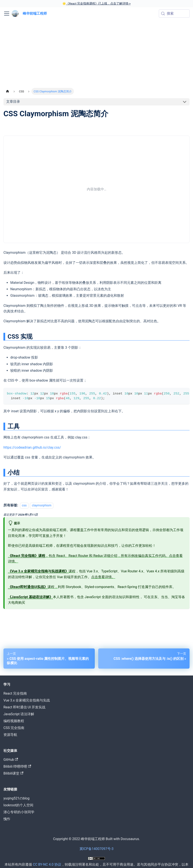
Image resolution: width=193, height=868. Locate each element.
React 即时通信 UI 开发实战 (24, 707)
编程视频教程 (14, 721)
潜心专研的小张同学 (19, 812)
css (24, 505)
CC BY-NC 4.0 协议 (47, 864)
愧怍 (7, 819)
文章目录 (13, 102)
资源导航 (10, 735)
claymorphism (42, 505)
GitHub (11, 760)
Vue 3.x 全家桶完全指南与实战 (27, 700)
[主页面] (8, 91)
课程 (42, 571)
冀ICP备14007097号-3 (96, 849)
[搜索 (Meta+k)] (174, 14)
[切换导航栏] (7, 14)
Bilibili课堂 (13, 773)
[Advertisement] (96, 56)
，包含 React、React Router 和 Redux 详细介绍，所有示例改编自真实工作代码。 (88, 556)
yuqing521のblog (16, 798)
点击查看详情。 (103, 577)
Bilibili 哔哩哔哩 (17, 766)
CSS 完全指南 (14, 728)
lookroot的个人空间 (18, 805)
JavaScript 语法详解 (19, 714)
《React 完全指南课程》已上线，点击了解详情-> (98, 3)
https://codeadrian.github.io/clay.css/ (32, 447)
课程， (33, 587)
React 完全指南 (15, 693)
